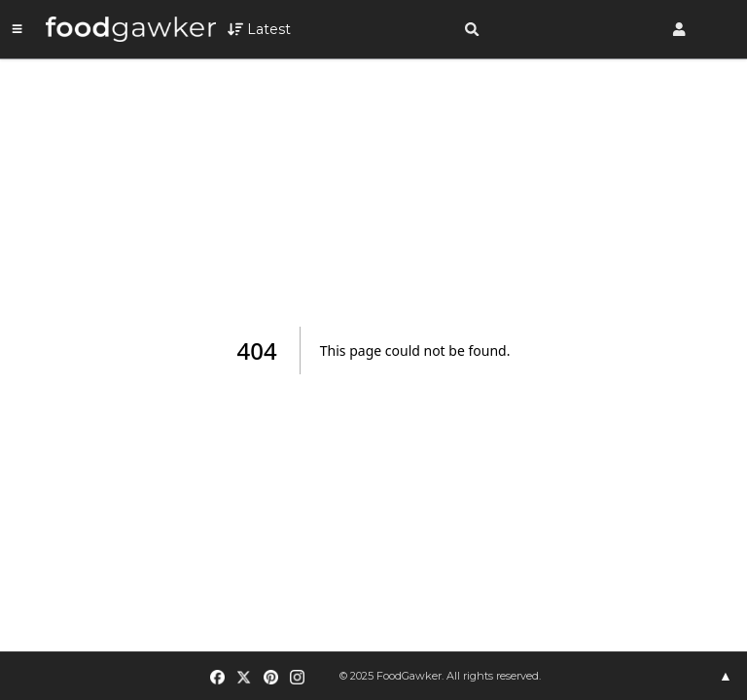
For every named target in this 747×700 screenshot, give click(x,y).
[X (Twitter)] (244, 677)
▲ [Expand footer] (726, 676)
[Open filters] (259, 29)
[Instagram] (297, 677)
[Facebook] (218, 677)
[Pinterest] (270, 677)
